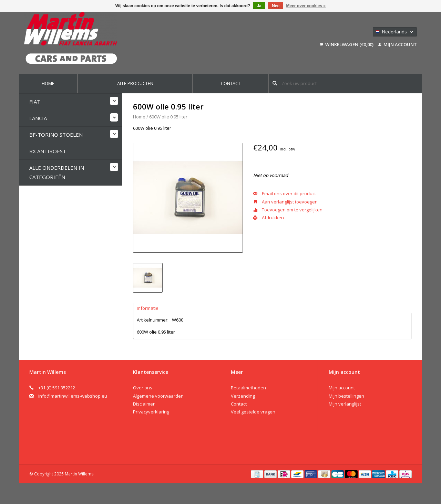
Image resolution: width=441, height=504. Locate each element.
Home (48, 83)
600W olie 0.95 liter (168, 117)
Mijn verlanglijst (345, 404)
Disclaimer (144, 404)
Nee (276, 6)
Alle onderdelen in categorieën (57, 172)
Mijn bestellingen (346, 396)
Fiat (35, 102)
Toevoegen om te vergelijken (288, 210)
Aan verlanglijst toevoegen (285, 202)
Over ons (143, 388)
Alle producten (135, 83)
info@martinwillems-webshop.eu (73, 396)
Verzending (243, 396)
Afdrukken (269, 218)
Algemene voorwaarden (158, 396)
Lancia (38, 118)
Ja (259, 6)
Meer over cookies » (306, 6)
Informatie (148, 308)
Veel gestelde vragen (253, 412)
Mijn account (397, 44)
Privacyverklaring (151, 412)
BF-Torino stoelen (56, 135)
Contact (231, 83)
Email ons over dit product (285, 193)
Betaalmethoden (248, 388)
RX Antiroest (48, 151)
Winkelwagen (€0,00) (347, 44)
